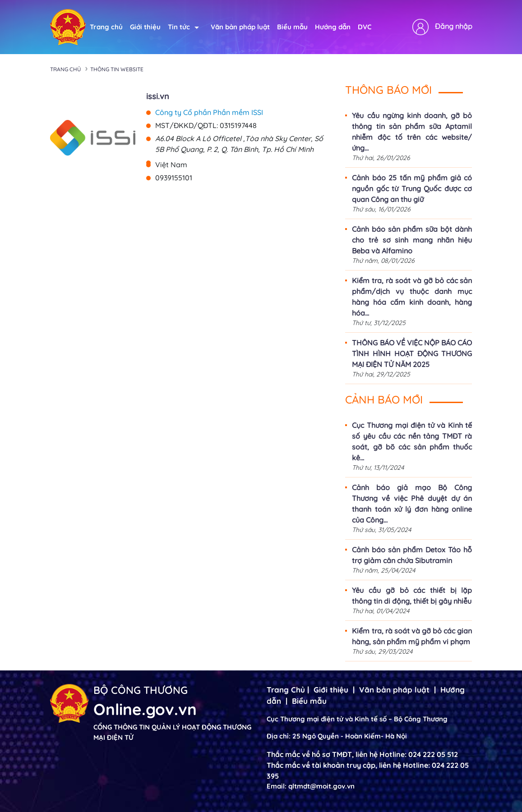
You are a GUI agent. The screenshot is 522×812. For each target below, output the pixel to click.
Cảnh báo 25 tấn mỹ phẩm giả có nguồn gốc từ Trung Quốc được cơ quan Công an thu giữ (412, 188)
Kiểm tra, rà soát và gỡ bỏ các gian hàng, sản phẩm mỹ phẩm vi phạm (412, 636)
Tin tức (183, 27)
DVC (365, 27)
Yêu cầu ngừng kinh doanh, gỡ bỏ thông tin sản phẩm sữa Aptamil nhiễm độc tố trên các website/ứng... (412, 132)
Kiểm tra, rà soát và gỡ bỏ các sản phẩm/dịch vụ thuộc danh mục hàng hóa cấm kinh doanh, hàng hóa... (412, 297)
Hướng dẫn (333, 27)
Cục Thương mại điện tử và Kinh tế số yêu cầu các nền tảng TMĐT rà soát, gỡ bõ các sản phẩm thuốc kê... (412, 441)
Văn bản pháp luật (240, 27)
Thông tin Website (117, 69)
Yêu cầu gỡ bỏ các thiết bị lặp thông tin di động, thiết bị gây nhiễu (412, 596)
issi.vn (158, 96)
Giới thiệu (145, 27)
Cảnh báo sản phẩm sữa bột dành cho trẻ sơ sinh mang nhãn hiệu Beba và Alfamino (412, 240)
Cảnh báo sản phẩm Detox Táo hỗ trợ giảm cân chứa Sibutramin (412, 555)
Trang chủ (106, 27)
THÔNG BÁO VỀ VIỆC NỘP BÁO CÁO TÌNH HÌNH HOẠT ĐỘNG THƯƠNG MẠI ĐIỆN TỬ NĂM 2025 (412, 353)
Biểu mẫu (292, 27)
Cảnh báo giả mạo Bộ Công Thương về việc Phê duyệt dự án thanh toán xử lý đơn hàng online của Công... (412, 504)
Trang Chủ (286, 690)
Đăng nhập (454, 26)
